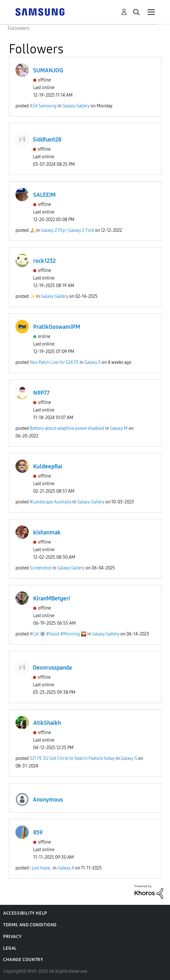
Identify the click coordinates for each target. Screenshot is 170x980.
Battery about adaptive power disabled (67, 428)
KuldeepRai (48, 466)
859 (38, 833)
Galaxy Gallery (76, 106)
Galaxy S (93, 362)
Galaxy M (119, 428)
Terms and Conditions (30, 925)
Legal (10, 948)
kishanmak (47, 532)
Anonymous (48, 800)
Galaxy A (66, 868)
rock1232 (44, 261)
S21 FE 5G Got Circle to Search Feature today (72, 758)
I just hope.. (41, 868)
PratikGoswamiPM (57, 327)
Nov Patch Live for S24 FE (54, 362)
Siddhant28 (47, 140)
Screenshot (41, 568)
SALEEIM (44, 195)
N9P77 (41, 393)
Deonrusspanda (52, 668)
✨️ (32, 296)
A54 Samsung (43, 106)
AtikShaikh (47, 723)
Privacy (12, 937)
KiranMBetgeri (52, 598)
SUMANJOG (48, 70)
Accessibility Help (25, 913)
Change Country (23, 960)
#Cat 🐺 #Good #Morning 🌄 (58, 634)
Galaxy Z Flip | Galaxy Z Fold (67, 230)
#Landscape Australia (51, 502)
